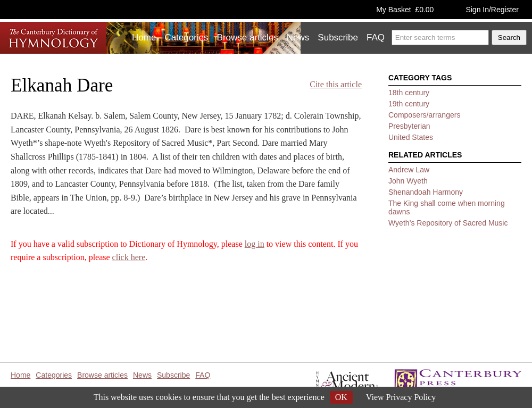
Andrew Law (409, 170)
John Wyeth (408, 181)
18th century (409, 93)
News (298, 38)
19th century (409, 104)
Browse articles (248, 38)
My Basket (405, 10)
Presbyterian (409, 126)
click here (129, 257)
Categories (186, 38)
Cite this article (336, 84)
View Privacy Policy (401, 397)
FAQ (376, 38)
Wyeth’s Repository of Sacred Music (448, 223)
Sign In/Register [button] (492, 10)
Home (144, 38)
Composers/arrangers (424, 115)
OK (341, 397)
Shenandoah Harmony (426, 192)
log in (255, 244)
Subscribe (338, 38)
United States (411, 137)
